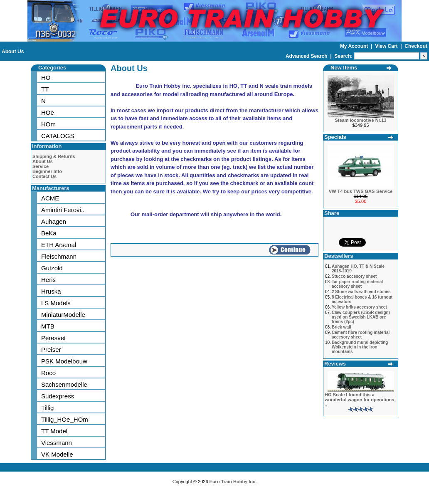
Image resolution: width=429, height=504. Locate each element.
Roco (48, 373)
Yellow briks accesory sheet (359, 307)
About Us (13, 52)
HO (46, 78)
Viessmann (57, 443)
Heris (48, 280)
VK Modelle (57, 454)
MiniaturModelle (63, 315)
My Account (355, 46)
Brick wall (341, 327)
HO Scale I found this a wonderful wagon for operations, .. (360, 400)
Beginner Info (47, 171)
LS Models (56, 303)
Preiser (51, 350)
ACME (50, 198)
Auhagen (54, 221)
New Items (344, 68)
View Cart (387, 46)
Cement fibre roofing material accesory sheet (361, 335)
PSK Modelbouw (64, 361)
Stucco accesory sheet (354, 276)
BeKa (49, 233)
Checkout (416, 46)
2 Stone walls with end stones (361, 292)
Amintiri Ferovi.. (63, 210)
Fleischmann (59, 256)
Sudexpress (58, 396)
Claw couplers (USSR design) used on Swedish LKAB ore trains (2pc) (361, 317)
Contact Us (44, 176)
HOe (48, 112)
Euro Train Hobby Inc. (233, 482)
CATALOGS (58, 136)
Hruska (51, 291)
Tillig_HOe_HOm (65, 419)
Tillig (47, 408)
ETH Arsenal (59, 245)
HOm (48, 124)
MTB (48, 326)
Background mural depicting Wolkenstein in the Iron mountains (360, 347)
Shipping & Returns (54, 156)
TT (45, 89)
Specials (335, 137)
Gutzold (52, 268)
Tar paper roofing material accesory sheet (357, 284)
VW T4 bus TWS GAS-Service (361, 191)
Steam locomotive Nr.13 (360, 120)
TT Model (54, 431)
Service (41, 166)
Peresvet (53, 338)
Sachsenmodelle (64, 384)
